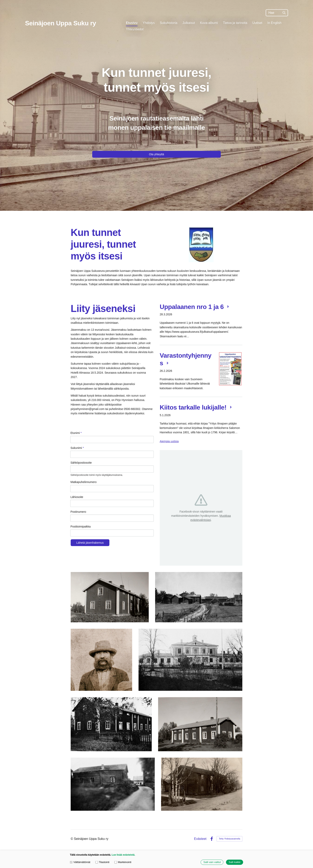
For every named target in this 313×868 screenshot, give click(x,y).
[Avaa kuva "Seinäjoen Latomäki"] (199, 597)
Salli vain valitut (212, 862)
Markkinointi (123, 862)
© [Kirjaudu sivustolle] (72, 839)
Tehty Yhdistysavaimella (229, 839)
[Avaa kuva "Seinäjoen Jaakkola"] (202, 784)
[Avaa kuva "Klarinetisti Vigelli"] (101, 660)
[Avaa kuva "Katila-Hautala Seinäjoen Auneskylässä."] (111, 724)
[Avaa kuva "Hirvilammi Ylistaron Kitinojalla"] (113, 784)
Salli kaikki (235, 862)
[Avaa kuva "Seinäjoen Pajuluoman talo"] (200, 724)
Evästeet (200, 839)
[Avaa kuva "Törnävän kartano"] (190, 660)
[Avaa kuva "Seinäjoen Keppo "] (110, 597)
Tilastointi (102, 862)
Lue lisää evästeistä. (123, 855)
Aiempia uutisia (169, 441)
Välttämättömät (80, 862)
